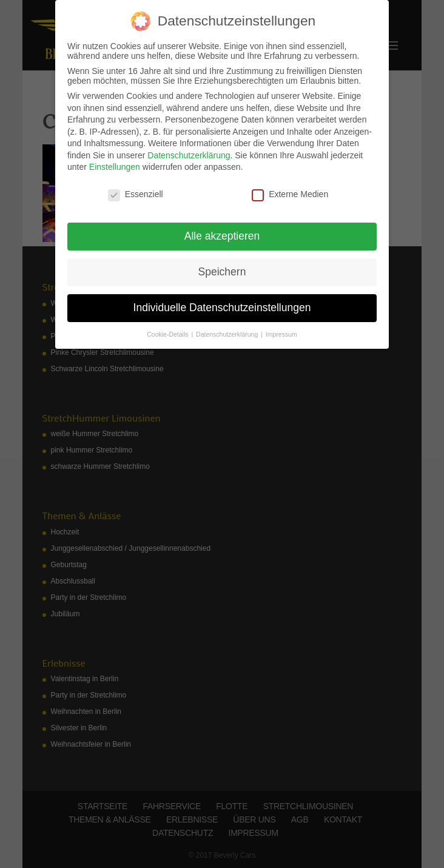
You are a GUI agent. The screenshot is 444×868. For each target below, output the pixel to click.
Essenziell (136, 194)
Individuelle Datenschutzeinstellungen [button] (222, 308)
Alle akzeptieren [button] (222, 236)
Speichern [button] (222, 272)
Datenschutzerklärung (189, 155)
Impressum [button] (281, 334)
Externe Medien (290, 194)
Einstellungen (115, 167)
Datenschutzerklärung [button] (228, 334)
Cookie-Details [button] (168, 334)
